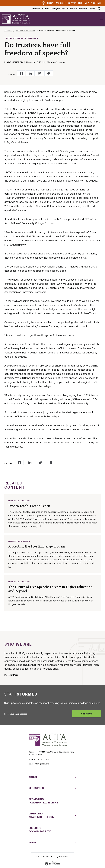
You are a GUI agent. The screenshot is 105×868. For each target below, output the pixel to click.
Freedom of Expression (26, 30)
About (33, 777)
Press (93, 9)
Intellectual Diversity (19, 541)
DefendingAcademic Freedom (41, 815)
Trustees (35, 9)
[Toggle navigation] (101, 19)
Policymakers (58, 9)
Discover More (11, 675)
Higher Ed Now (85, 3)
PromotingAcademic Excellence (44, 801)
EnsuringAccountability (40, 830)
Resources (36, 788)
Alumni (45, 9)
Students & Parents (77, 9)
